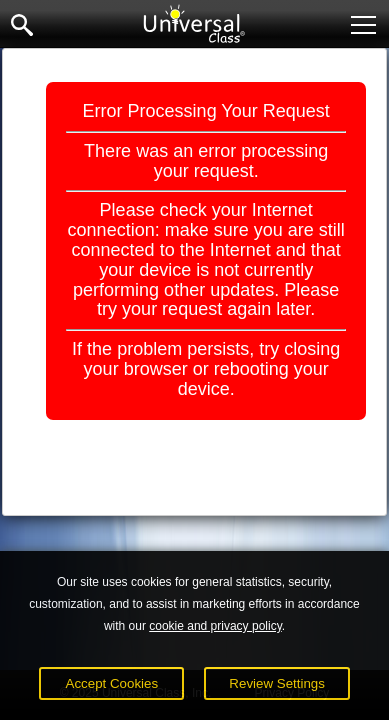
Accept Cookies (112, 683)
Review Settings (277, 683)
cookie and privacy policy (215, 626)
